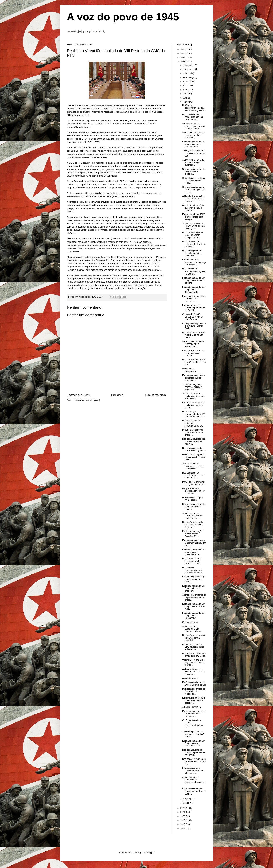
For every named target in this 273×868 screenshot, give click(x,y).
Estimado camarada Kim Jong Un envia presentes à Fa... (194, 552)
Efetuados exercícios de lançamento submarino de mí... (194, 543)
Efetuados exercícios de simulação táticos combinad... (193, 378)
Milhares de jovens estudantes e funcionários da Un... (193, 423)
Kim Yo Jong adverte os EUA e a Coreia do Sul (194, 683)
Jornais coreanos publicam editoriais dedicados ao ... (192, 516)
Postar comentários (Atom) (87, 400)
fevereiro (187, 799)
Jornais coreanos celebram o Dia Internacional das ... (193, 629)
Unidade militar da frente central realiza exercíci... (194, 172)
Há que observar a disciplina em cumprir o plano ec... (193, 491)
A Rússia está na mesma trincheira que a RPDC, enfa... (194, 344)
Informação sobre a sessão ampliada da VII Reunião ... (193, 771)
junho (186, 90)
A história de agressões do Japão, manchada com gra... (193, 199)
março (186, 102)
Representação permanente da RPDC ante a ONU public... (194, 414)
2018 (183, 824)
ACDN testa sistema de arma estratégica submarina (193, 162)
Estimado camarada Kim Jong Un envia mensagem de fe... (194, 743)
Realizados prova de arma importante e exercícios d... (192, 253)
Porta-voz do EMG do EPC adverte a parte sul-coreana (193, 647)
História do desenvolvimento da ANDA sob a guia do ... (194, 108)
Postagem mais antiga (155, 395)
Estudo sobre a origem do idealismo (193, 499)
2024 (183, 58)
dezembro (188, 65)
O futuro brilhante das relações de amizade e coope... (194, 791)
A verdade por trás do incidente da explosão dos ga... (194, 734)
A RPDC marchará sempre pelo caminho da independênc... (194, 126)
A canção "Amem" (191, 678)
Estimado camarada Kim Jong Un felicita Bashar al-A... (194, 616)
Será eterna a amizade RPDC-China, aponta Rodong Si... (193, 226)
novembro (188, 69)
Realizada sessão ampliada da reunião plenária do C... (193, 475)
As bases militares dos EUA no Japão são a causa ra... (193, 672)
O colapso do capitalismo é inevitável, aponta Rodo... (194, 326)
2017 (183, 828)
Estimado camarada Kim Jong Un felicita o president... (194, 588)
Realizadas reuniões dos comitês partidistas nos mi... (194, 441)
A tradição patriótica (191, 707)
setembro (187, 77)
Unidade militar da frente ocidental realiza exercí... (194, 507)
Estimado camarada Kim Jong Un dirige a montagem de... (194, 144)
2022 (183, 808)
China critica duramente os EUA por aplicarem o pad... (194, 190)
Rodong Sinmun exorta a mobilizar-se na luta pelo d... (194, 335)
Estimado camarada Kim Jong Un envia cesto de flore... (194, 281)
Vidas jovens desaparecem (190, 370)
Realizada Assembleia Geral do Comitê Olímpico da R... (193, 235)
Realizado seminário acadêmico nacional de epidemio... (193, 117)
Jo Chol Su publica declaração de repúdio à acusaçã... (194, 396)
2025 (183, 53)
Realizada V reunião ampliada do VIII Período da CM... (192, 561)
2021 (183, 812)
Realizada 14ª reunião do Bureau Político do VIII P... (194, 762)
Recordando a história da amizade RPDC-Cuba (194, 655)
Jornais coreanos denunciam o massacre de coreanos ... (194, 781)
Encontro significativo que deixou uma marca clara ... (194, 579)
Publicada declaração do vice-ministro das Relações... (194, 714)
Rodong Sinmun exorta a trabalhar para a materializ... (194, 638)
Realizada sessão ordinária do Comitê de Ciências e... (194, 244)
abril (185, 98)
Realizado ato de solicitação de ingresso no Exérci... (194, 271)
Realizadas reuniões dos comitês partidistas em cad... (194, 362)
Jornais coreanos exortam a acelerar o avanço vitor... (193, 466)
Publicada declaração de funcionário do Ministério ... (194, 691)
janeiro (186, 803)
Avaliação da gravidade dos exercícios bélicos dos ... (194, 153)
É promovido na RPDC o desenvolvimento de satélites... (194, 700)
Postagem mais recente (79, 395)
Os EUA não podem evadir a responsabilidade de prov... (193, 724)
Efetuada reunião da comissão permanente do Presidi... (194, 308)
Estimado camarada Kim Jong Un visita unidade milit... (194, 606)
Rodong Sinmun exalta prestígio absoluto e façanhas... (193, 525)
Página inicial (117, 395)
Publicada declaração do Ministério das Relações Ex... (194, 534)
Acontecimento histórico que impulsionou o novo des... (193, 208)
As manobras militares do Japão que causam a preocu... (194, 597)
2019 (183, 820)
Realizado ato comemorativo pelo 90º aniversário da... (193, 570)
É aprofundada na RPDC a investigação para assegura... (194, 217)
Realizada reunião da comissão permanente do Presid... (194, 752)
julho (185, 85)
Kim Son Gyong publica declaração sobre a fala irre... (193, 405)
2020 (183, 816)
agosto (186, 81)
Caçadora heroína (191, 622)
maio (185, 94)
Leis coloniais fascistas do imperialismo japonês (193, 353)
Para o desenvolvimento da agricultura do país (194, 483)
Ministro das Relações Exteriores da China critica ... (193, 432)
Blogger (150, 853)
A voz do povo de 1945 (123, 17)
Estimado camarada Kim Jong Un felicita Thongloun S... (194, 290)
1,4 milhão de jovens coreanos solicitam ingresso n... (192, 387)
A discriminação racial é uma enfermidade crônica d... (193, 135)
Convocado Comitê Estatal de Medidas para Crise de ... (192, 317)
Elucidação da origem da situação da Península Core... (194, 457)
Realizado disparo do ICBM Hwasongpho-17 (194, 449)
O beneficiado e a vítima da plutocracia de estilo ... (194, 181)
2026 (183, 49)
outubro (187, 73)
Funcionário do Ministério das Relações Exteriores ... (194, 299)
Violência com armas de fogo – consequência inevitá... (193, 662)
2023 (183, 62)
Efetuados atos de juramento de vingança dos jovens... (194, 262)
